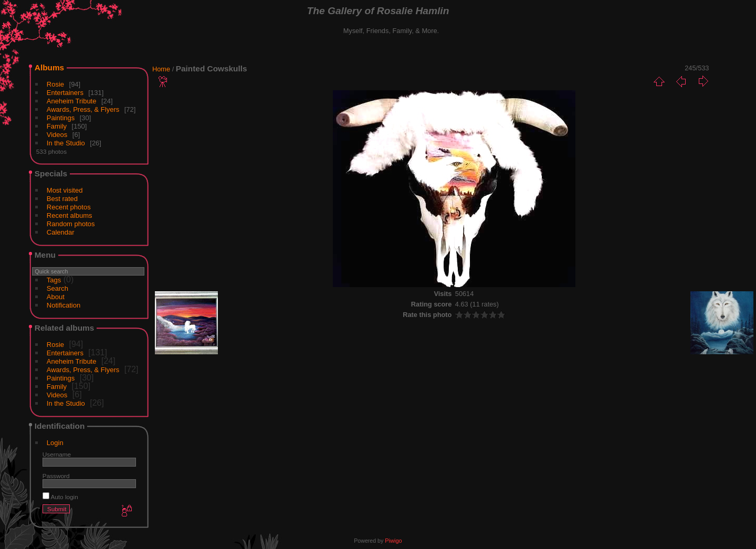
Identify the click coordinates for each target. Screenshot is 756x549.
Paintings (61, 118)
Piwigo (393, 541)
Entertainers (65, 93)
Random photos (71, 224)
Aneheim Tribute (72, 101)
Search (57, 288)
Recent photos (69, 207)
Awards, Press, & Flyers (83, 109)
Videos (57, 135)
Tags (54, 280)
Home (161, 69)
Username (57, 454)
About (56, 297)
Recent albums (70, 215)
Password (56, 476)
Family (57, 126)
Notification (64, 305)
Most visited (65, 190)
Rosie (55, 84)
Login (55, 443)
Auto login (60, 497)
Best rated (62, 199)
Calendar (61, 232)
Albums (49, 67)
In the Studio (66, 143)
